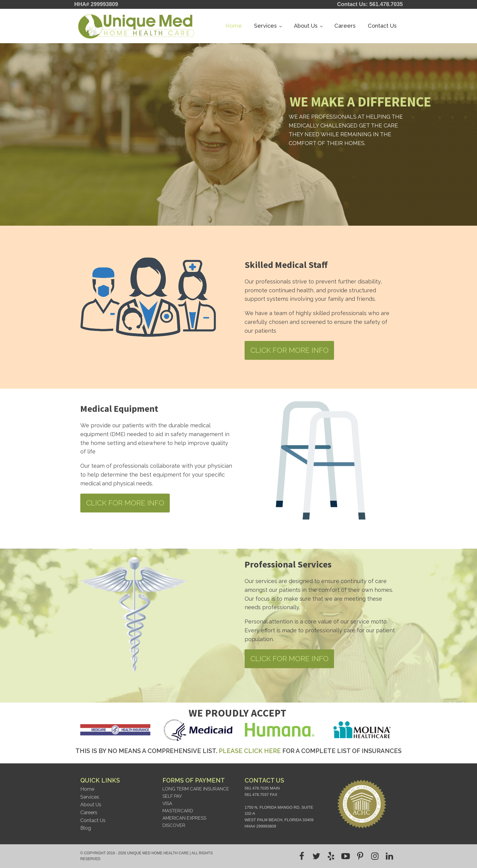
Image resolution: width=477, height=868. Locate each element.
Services (265, 26)
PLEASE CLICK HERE (250, 751)
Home (234, 26)
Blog (86, 828)
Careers (345, 26)
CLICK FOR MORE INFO (289, 350)
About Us (306, 26)
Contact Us (382, 26)
